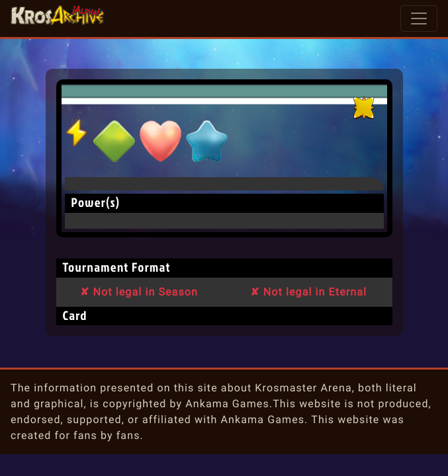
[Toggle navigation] (419, 19)
